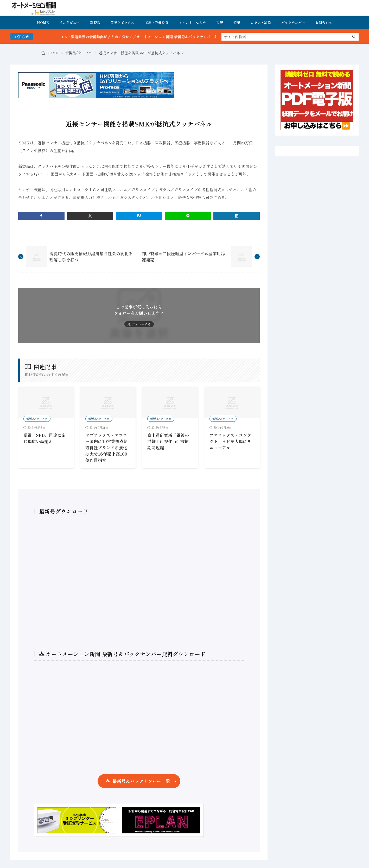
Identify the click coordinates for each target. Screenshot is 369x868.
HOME (43, 23)
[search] (354, 37)
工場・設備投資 (157, 23)
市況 (220, 23)
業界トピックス (122, 23)
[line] (188, 216)
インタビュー (69, 23)
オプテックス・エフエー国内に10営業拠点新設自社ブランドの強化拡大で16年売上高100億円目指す (107, 448)
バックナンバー (293, 23)
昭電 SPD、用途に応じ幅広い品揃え (44, 438)
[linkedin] (237, 216)
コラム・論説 (261, 23)
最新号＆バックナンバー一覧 (141, 781)
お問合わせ (324, 23)
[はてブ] (139, 216)
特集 (237, 23)
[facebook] (41, 216)
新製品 (95, 23)
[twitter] (90, 216)
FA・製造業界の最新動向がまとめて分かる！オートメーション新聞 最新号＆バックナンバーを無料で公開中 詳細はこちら (173, 37)
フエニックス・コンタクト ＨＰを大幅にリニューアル (230, 441)
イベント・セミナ (192, 23)
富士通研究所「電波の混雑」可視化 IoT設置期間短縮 (168, 441)
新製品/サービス (79, 53)
